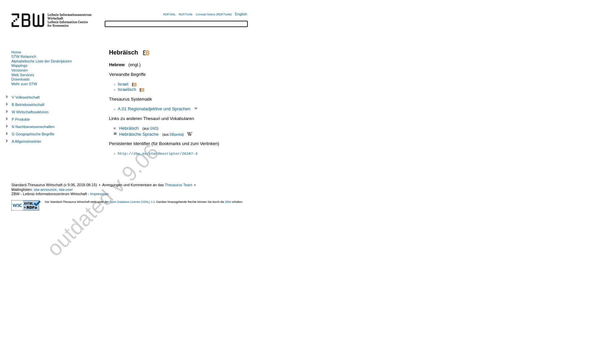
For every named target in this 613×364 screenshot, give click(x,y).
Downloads (21, 79)
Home (16, 52)
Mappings (19, 66)
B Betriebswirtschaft (28, 105)
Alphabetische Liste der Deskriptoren (42, 61)
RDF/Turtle (186, 14)
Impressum (99, 194)
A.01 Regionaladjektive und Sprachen (154, 109)
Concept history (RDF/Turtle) (214, 14)
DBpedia (176, 134)
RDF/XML (169, 14)
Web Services (23, 75)
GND (154, 129)
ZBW (228, 202)
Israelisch (127, 89)
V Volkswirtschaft (26, 97)
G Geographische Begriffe (33, 134)
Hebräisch (129, 128)
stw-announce (45, 190)
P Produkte (21, 119)
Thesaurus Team (179, 185)
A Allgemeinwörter (26, 141)
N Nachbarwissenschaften (33, 127)
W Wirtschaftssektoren (30, 112)
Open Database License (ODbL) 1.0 (132, 202)
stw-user (66, 190)
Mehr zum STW (24, 84)
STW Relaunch (24, 56)
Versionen (20, 70)
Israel (123, 84)
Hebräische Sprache (139, 134)
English (241, 14)
